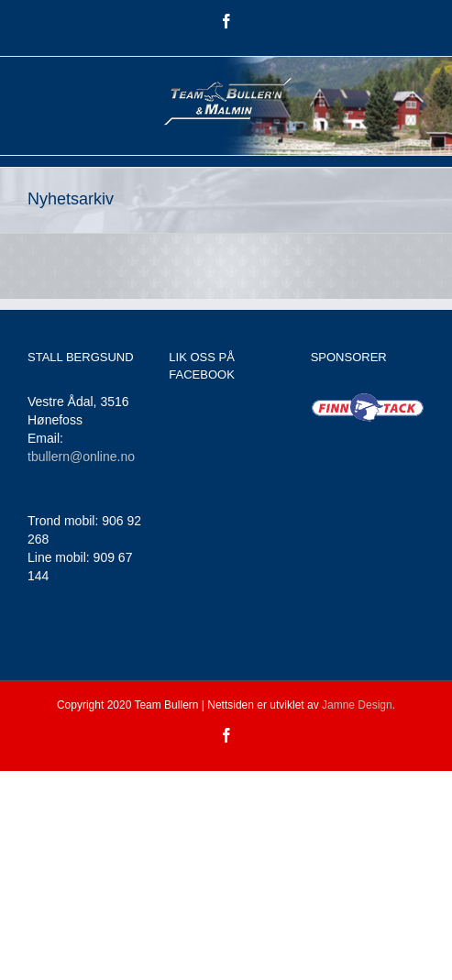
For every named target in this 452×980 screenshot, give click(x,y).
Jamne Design (357, 705)
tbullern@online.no (81, 457)
